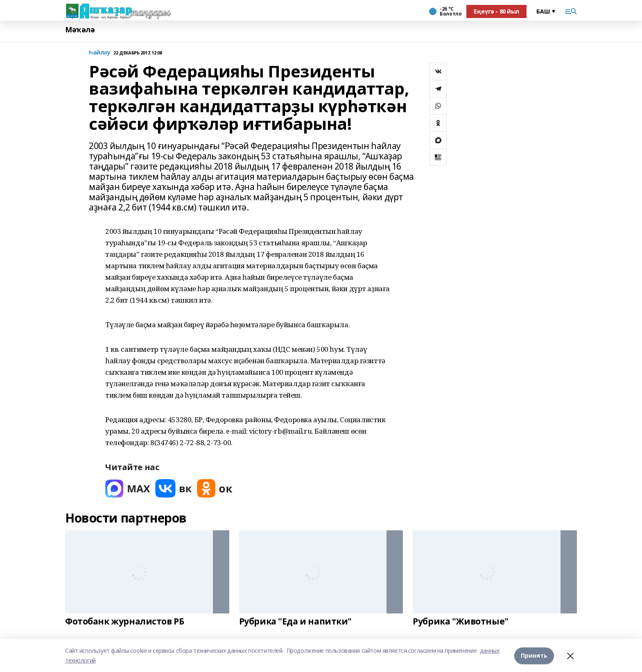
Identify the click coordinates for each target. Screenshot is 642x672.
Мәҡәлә (80, 30)
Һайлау (99, 53)
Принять (534, 655)
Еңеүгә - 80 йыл (496, 11)
